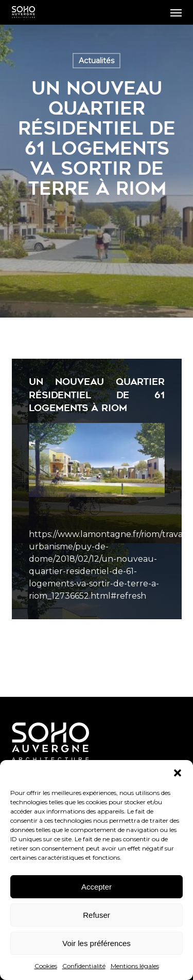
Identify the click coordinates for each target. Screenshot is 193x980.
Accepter (97, 887)
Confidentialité (84, 966)
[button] (178, 773)
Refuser (97, 915)
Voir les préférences (97, 943)
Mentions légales (135, 966)
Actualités (97, 61)
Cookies (46, 966)
